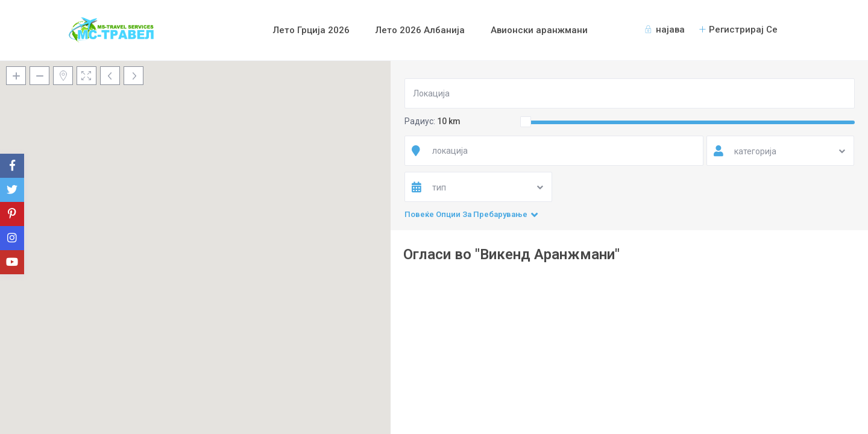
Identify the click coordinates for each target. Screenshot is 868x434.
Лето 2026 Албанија (420, 30)
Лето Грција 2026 (311, 30)
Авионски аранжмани (539, 30)
